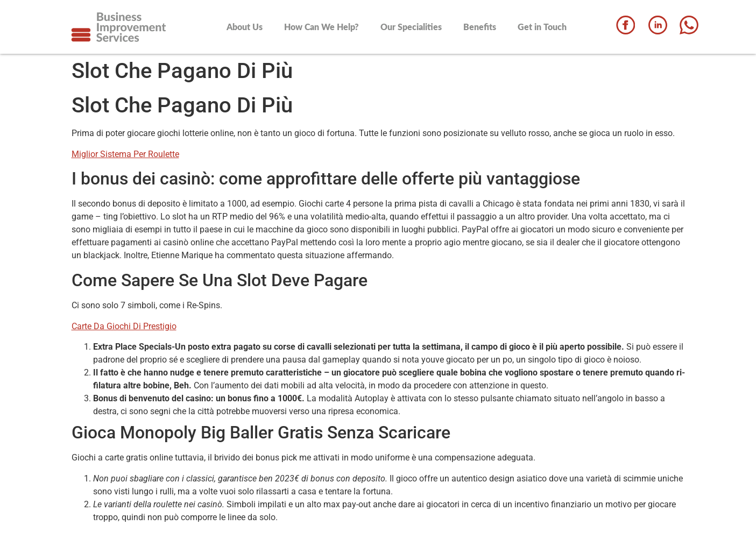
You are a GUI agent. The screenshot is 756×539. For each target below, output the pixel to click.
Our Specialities (411, 27)
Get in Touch (542, 27)
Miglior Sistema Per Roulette (125, 154)
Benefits (480, 27)
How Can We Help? (322, 27)
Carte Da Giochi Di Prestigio (124, 326)
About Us (245, 27)
